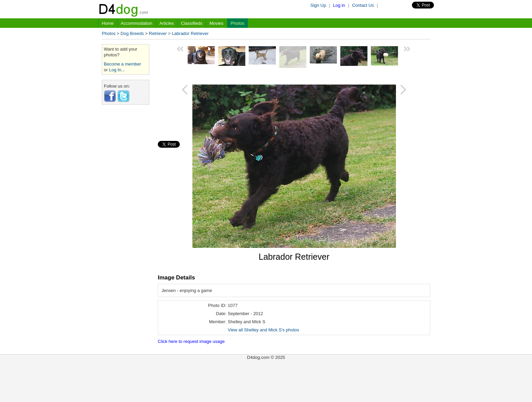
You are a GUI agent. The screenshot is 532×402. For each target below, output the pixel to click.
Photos (237, 23)
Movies (216, 23)
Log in (339, 5)
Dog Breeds (132, 33)
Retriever (158, 33)
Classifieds (192, 23)
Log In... (117, 70)
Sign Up (318, 5)
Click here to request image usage (191, 341)
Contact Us (363, 5)
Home (108, 23)
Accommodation (137, 23)
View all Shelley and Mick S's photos (263, 330)
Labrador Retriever (190, 33)
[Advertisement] (126, 212)
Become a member (122, 64)
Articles (167, 23)
